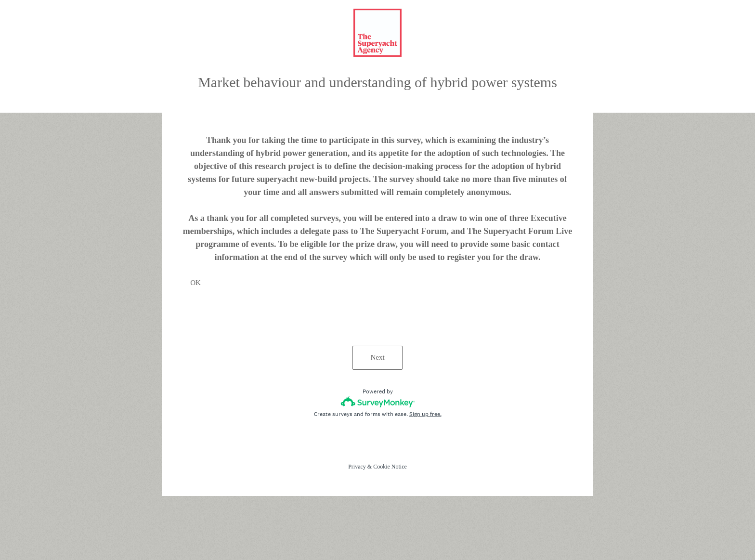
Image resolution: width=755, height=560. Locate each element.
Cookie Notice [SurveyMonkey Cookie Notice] (390, 467)
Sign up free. (425, 414)
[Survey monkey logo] (378, 402)
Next (377, 357)
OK (195, 283)
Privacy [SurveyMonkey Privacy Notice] (357, 467)
